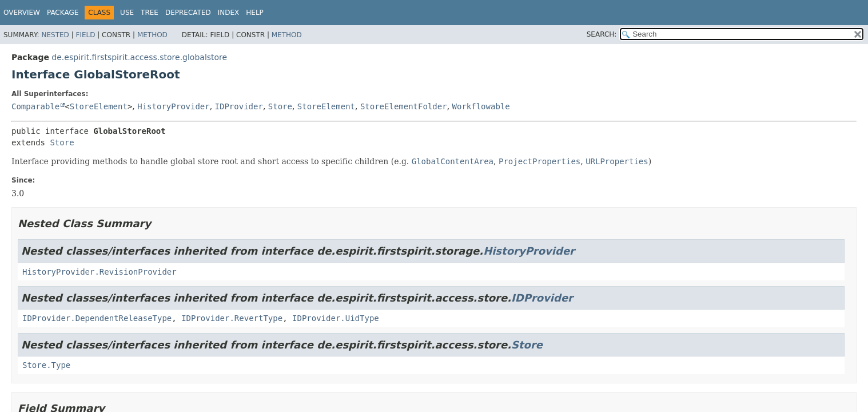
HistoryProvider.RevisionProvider (99, 272)
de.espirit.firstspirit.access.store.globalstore (139, 57)
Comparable (35, 106)
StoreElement (99, 106)
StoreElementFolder (404, 106)
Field (85, 35)
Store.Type (46, 365)
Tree (150, 13)
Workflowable (481, 106)
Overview (22, 13)
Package (63, 13)
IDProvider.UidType (336, 318)
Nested (55, 35)
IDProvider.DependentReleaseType (97, 318)
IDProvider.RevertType (232, 318)
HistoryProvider (173, 106)
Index (229, 13)
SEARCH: (602, 34)
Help (255, 13)
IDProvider (239, 106)
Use (127, 13)
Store (280, 106)
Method (152, 35)
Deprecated (188, 13)
